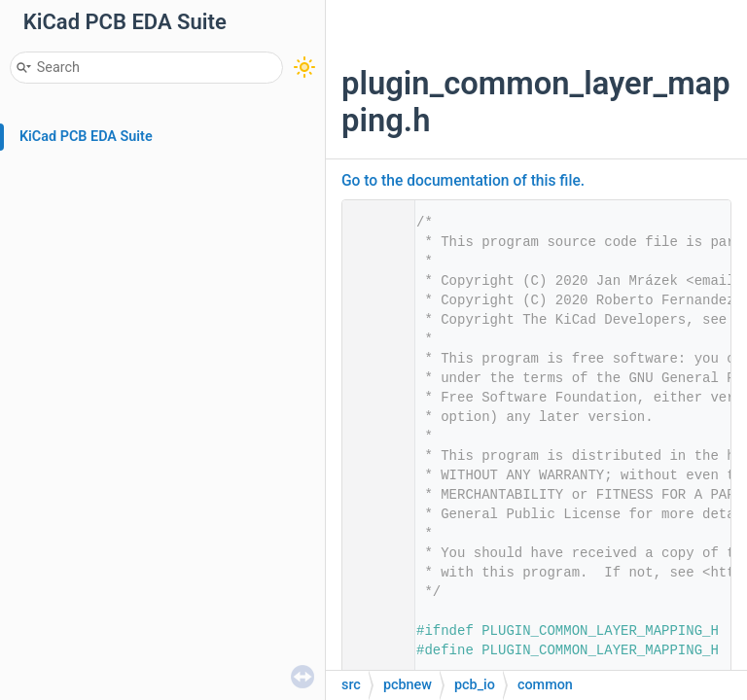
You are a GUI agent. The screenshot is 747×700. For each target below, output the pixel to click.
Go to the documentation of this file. (463, 181)
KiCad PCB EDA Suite (86, 137)
